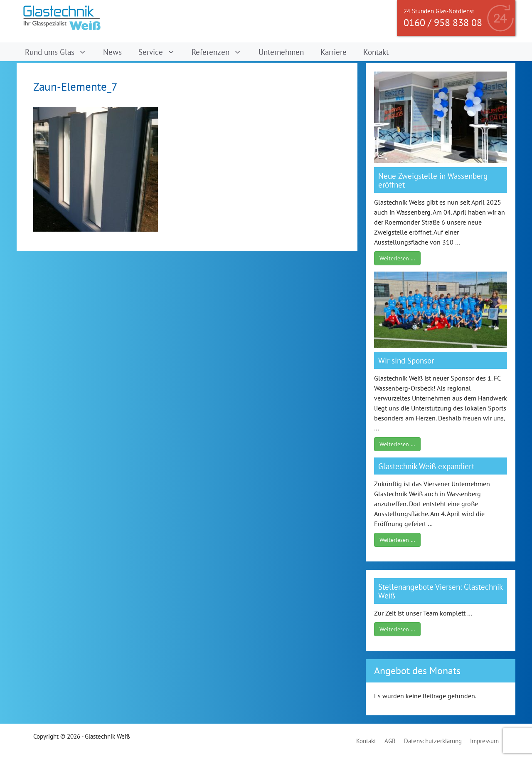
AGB (390, 741)
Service (161, 52)
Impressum (484, 741)
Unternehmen (281, 52)
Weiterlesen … (397, 258)
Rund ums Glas (60, 52)
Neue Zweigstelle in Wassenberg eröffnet (433, 180)
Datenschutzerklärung (433, 741)
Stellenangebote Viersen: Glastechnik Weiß (440, 591)
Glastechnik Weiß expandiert (426, 466)
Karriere (334, 52)
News (112, 52)
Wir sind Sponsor (406, 360)
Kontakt (376, 52)
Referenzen (221, 52)
